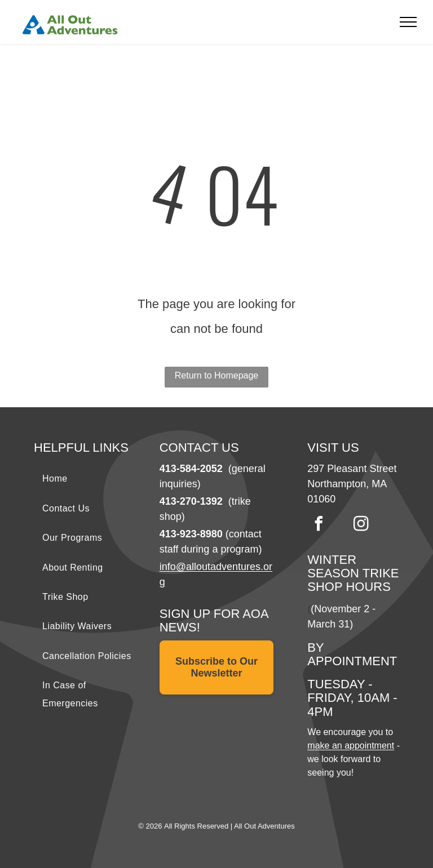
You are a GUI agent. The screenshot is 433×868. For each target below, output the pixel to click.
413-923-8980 (191, 534)
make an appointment (351, 745)
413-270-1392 (191, 501)
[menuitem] (91, 479)
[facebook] (319, 525)
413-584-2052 (191, 469)
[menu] (408, 22)
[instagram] (361, 525)
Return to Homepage (217, 375)
